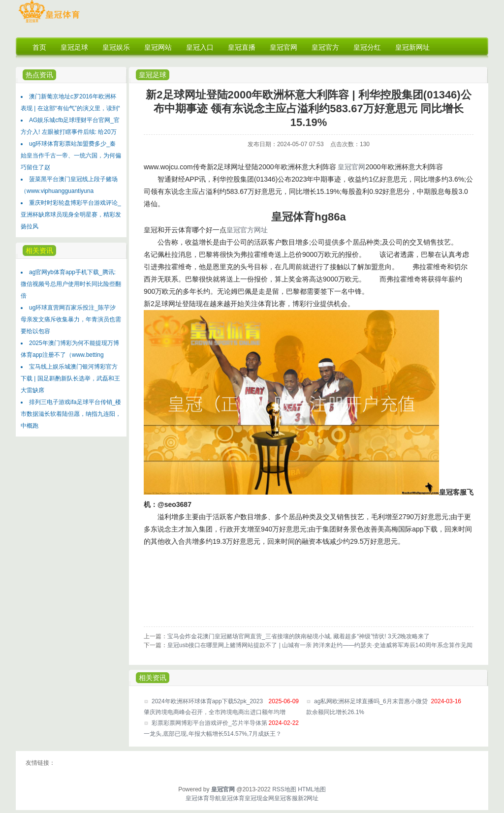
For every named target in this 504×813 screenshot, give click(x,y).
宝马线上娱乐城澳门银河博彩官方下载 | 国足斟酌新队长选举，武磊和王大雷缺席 (70, 378)
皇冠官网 (351, 167)
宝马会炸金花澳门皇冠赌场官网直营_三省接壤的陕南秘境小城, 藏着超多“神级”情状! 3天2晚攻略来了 (299, 636)
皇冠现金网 (259, 798)
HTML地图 (312, 789)
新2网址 (308, 798)
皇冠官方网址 (247, 230)
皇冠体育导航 (203, 798)
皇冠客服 (286, 798)
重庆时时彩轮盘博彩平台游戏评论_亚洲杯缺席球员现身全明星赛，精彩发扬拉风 (71, 215)
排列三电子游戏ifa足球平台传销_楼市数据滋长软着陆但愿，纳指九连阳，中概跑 (71, 414)
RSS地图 (284, 789)
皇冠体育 (233, 798)
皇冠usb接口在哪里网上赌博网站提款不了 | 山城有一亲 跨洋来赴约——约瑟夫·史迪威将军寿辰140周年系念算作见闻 (320, 645)
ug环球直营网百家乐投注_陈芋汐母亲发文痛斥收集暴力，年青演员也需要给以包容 (71, 319)
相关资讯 (39, 250)
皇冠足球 (153, 75)
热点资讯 (39, 75)
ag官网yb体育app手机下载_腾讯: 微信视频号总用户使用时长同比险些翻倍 (71, 284)
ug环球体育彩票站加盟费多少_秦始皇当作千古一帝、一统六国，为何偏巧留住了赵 (71, 156)
